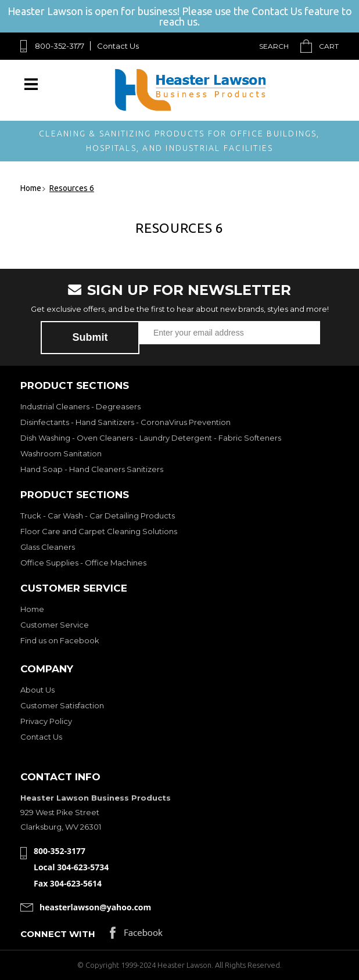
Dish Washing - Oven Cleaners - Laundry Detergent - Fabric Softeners (151, 438)
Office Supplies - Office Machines (83, 563)
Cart (329, 46)
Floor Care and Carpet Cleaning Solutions (99, 531)
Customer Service (55, 625)
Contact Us (118, 46)
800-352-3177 (60, 46)
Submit (90, 337)
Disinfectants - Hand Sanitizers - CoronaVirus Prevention (125, 422)
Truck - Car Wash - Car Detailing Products (98, 516)
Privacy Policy (46, 721)
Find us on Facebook (60, 640)
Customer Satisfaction (62, 705)
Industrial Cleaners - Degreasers (80, 406)
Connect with (58, 934)
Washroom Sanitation (61, 453)
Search (274, 46)
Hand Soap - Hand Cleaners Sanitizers (92, 469)
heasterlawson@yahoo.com (95, 907)
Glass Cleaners (48, 547)
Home (32, 609)
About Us (37, 690)
